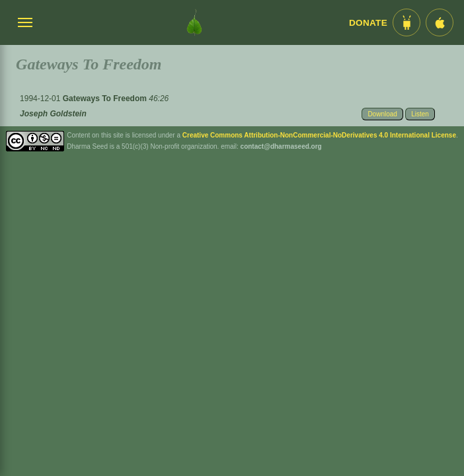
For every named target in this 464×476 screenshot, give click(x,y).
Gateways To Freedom (106, 99)
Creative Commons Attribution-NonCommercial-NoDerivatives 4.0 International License (319, 135)
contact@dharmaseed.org (281, 146)
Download (382, 114)
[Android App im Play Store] (406, 22)
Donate (368, 23)
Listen (420, 114)
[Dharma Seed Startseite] (194, 22)
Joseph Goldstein (53, 114)
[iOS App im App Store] (440, 22)
